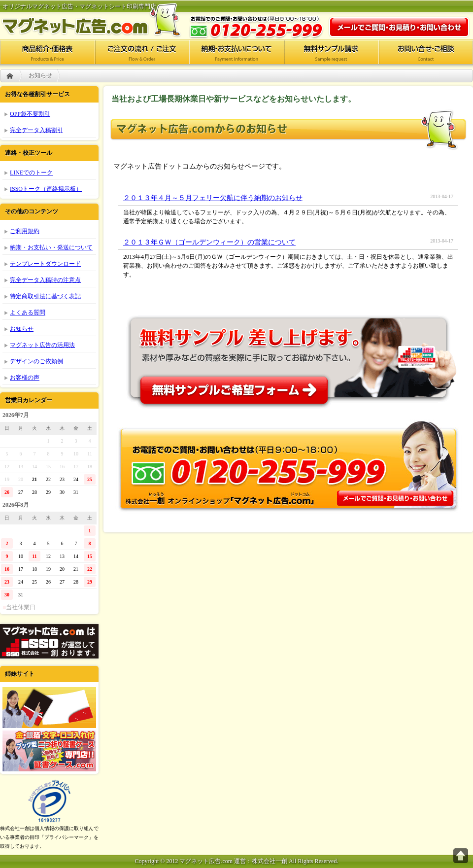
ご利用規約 (25, 231)
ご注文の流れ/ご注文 (142, 52)
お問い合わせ (399, 27)
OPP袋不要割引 (30, 114)
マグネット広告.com (99, 20)
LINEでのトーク (31, 173)
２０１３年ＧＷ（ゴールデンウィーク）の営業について (209, 242)
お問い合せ (426, 52)
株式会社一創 (49, 641)
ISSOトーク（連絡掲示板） (46, 189)
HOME (10, 76)
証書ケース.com (49, 751)
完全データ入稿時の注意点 (45, 280)
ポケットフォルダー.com (49, 708)
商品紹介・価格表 (47, 52)
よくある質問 (28, 312)
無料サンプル (288, 358)
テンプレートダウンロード (45, 264)
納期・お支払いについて (236, 52)
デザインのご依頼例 (36, 361)
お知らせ (22, 329)
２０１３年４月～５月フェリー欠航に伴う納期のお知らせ (213, 198)
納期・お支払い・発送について (51, 247)
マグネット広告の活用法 (42, 345)
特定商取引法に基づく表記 (45, 296)
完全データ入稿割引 (36, 130)
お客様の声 (25, 378)
